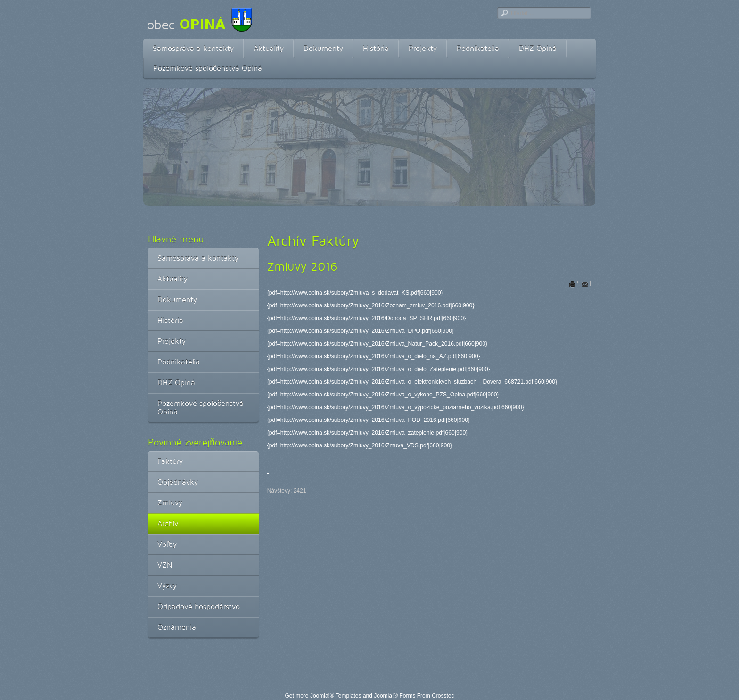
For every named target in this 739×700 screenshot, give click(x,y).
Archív (168, 523)
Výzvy (167, 586)
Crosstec (443, 696)
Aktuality (269, 48)
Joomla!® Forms (394, 696)
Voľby (167, 544)
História (376, 48)
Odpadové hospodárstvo (199, 606)
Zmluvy (170, 503)
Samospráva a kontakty (193, 48)
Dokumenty (323, 48)
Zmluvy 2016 (302, 266)
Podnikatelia (478, 48)
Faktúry (170, 461)
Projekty (423, 48)
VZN (165, 565)
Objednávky (178, 482)
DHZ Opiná (538, 48)
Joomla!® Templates (336, 696)
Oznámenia (177, 627)
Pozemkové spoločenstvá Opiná (208, 68)
